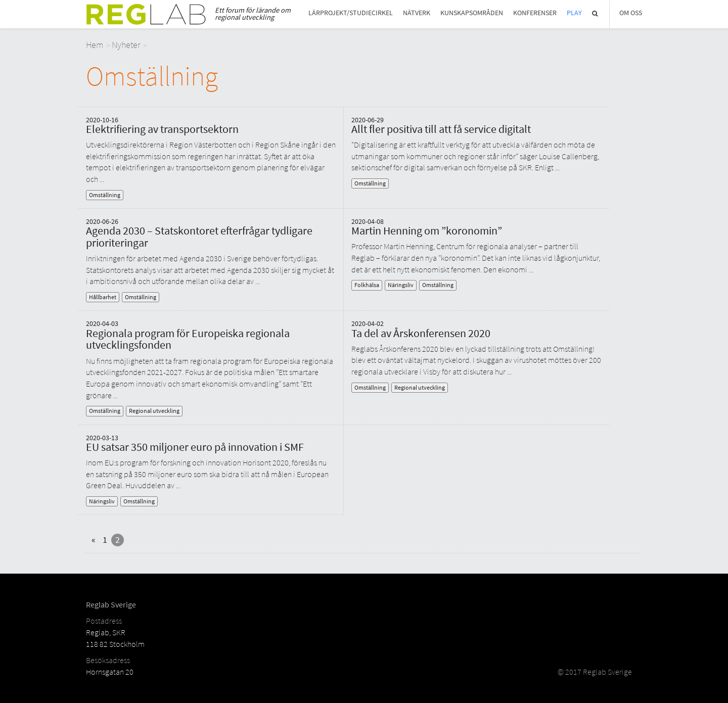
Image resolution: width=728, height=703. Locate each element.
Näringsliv (401, 285)
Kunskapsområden (472, 13)
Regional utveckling (154, 411)
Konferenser (535, 13)
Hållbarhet (103, 297)
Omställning (105, 195)
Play (574, 13)
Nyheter (126, 45)
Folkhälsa (367, 285)
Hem (95, 45)
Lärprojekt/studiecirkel (351, 13)
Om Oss (631, 13)
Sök (596, 13)
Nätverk (417, 13)
